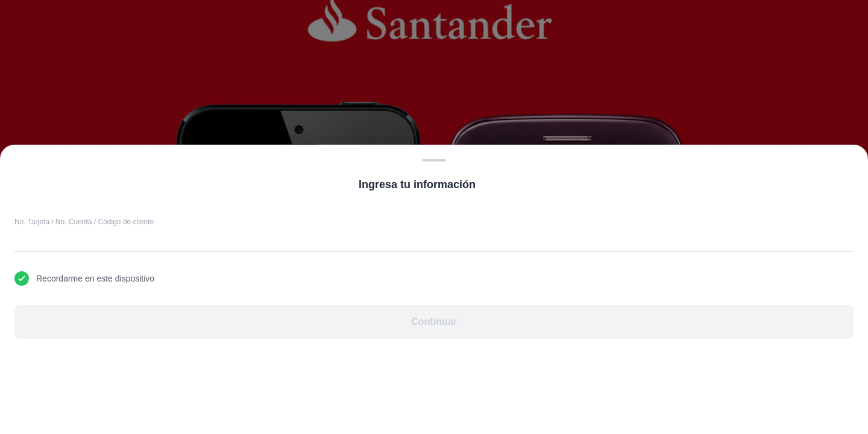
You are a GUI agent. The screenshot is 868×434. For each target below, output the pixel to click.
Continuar (434, 322)
